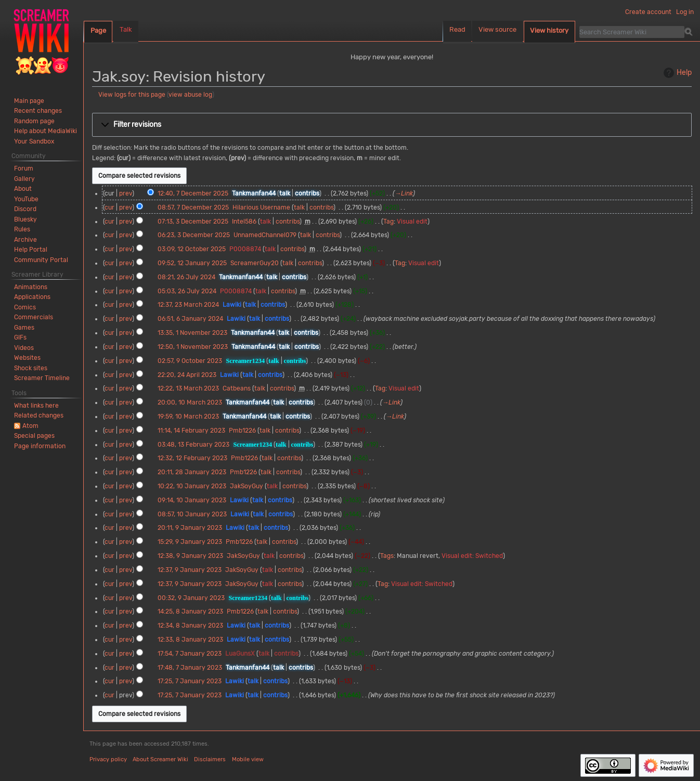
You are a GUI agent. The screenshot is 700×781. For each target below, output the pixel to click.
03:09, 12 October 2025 (192, 249)
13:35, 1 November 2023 (192, 333)
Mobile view (248, 759)
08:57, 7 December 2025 (193, 207)
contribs (307, 193)
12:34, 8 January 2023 (190, 626)
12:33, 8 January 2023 (190, 640)
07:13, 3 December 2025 (193, 222)
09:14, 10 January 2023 (192, 500)
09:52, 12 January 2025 (192, 263)
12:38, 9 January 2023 (190, 556)
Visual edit (412, 222)
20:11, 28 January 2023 (192, 472)
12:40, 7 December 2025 (193, 193)
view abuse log (190, 95)
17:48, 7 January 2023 (190, 668)
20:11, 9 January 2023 (190, 528)
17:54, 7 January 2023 (190, 654)
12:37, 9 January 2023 (190, 570)
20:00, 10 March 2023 (190, 402)
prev (126, 193)
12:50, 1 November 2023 (193, 347)
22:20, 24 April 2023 (187, 375)
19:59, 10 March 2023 (188, 416)
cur (109, 207)
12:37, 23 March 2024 (188, 305)
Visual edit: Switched (472, 556)
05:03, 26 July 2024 (187, 291)
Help (676, 73)
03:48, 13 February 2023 (193, 445)
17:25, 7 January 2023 (190, 681)
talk (285, 193)
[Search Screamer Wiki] (632, 32)
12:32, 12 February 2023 (192, 458)
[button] (392, 125)
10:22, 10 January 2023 (192, 486)
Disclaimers (210, 759)
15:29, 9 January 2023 (190, 542)
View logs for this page (132, 95)
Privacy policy (108, 759)
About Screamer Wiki (160, 759)
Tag (388, 222)
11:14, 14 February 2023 (191, 431)
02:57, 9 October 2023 (190, 361)
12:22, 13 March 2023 (188, 388)
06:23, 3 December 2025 (194, 235)
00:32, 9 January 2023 (191, 598)
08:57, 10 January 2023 (192, 514)
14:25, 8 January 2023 (190, 611)
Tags (387, 556)
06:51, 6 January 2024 (190, 319)
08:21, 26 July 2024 (186, 277)
